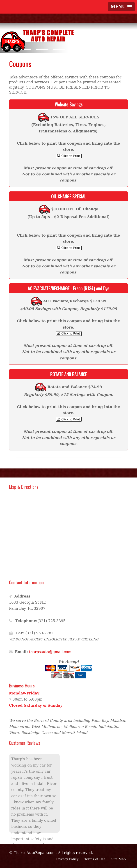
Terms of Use (95, 859)
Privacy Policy (67, 859)
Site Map (119, 859)
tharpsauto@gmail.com (50, 652)
